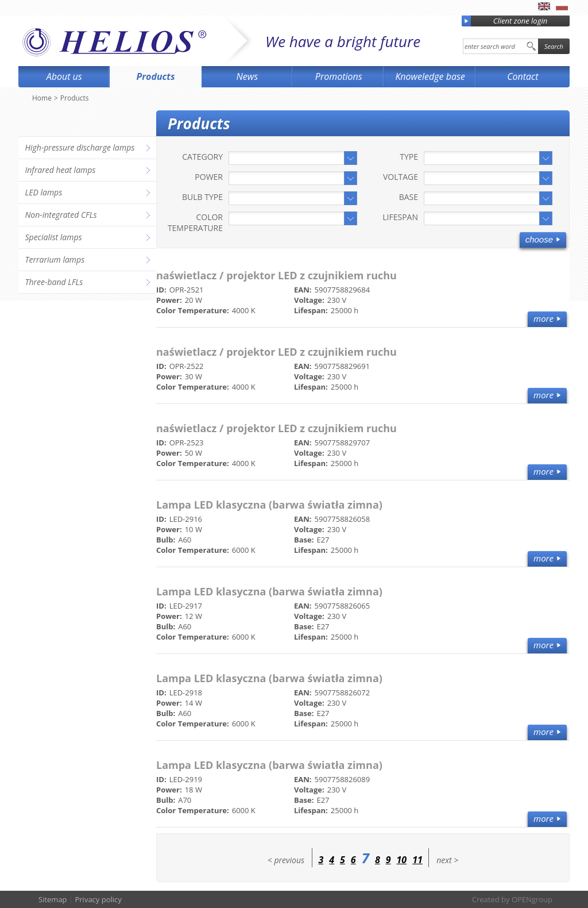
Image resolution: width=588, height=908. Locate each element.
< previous (286, 860)
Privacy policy (98, 899)
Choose (539, 239)
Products (156, 76)
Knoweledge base (430, 76)
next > (447, 860)
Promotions (339, 76)
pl (562, 6)
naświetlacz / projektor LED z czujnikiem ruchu (276, 275)
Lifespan (400, 217)
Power (209, 177)
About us (64, 76)
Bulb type (202, 197)
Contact (523, 76)
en (544, 6)
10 (402, 860)
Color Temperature (195, 222)
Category (202, 157)
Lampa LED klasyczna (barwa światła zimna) (269, 505)
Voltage (401, 177)
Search (554, 46)
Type (409, 157)
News (247, 76)
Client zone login (504, 21)
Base (409, 197)
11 (417, 860)
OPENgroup (532, 899)
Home (42, 98)
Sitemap (53, 899)
